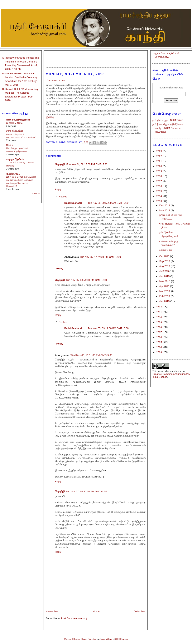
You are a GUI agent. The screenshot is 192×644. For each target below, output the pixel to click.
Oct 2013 (165, 256)
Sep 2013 (165, 261)
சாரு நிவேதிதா (15, 131)
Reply (58, 189)
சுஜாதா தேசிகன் (15, 159)
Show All (36, 193)
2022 (159, 156)
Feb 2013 (165, 296)
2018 (159, 176)
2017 (159, 181)
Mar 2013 (165, 291)
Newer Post (52, 611)
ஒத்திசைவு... (13, 174)
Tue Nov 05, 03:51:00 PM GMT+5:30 (86, 280)
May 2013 (165, 281)
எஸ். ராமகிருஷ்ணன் (18, 120)
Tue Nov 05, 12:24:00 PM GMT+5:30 (100, 257)
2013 (159, 201)
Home (96, 611)
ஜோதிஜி (60, 164)
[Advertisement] (96, 57)
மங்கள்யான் (166, 250)
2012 (159, 307)
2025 (159, 151)
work (160, 371)
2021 (159, 161)
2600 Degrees (121, 639)
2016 (159, 186)
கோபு (9, 145)
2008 (159, 327)
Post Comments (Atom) (74, 618)
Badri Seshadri (73, 203)
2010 (159, 317)
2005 (159, 342)
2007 (159, 332)
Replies (63, 197)
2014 (159, 196)
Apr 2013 (165, 286)
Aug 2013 (165, 266)
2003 (159, 352)
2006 (159, 337)
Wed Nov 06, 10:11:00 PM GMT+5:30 (91, 355)
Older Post (140, 611)
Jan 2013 (165, 301)
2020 (159, 166)
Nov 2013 (165, 210)
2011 (159, 312)
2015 (159, 191)
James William (106, 639)
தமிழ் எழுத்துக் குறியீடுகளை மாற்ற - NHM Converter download (168, 128)
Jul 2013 (164, 271)
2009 (159, 322)
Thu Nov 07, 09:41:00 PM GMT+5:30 (86, 491)
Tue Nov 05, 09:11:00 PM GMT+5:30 (108, 328)
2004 (159, 347)
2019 (159, 171)
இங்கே (50, 117)
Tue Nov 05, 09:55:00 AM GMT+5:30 (108, 203)
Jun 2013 (165, 276)
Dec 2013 (165, 205)
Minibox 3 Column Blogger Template (80, 639)
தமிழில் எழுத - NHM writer (168, 120)
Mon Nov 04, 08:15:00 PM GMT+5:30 (87, 164)
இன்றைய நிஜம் (14, 123)
